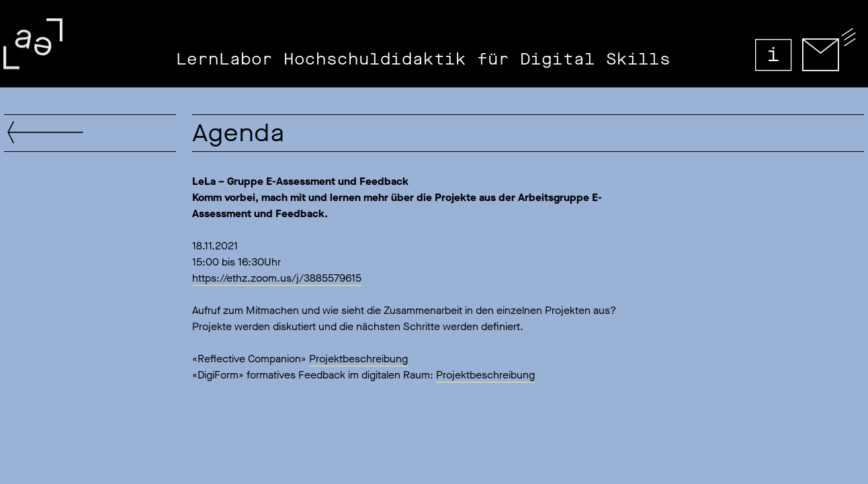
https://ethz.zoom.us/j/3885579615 (277, 278)
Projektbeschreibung (358, 359)
